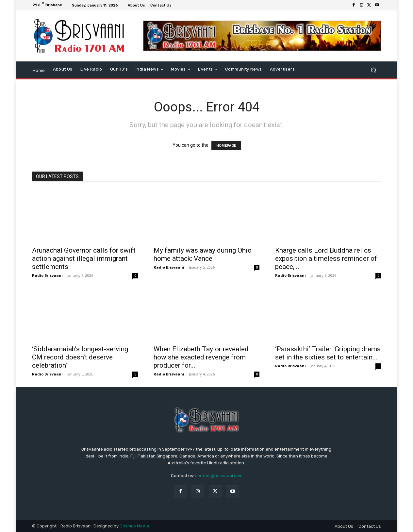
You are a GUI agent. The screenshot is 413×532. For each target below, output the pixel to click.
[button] (373, 70)
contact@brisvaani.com (219, 476)
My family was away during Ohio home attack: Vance (203, 254)
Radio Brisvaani (47, 275)
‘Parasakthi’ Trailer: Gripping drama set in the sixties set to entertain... (328, 353)
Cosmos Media (134, 526)
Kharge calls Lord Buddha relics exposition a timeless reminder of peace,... (326, 258)
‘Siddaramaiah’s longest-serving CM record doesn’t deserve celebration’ (80, 357)
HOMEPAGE (226, 146)
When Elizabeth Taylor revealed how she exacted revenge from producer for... (201, 357)
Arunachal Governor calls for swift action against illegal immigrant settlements (84, 258)
